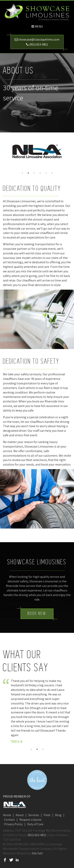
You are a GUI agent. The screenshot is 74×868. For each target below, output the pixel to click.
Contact (9, 820)
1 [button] (22, 173)
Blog (58, 815)
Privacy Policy (13, 824)
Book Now (37, 614)
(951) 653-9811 (39, 44)
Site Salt (37, 853)
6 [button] (52, 173)
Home (7, 815)
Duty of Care (35, 824)
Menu (39, 26)
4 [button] (40, 173)
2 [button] (28, 173)
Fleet (47, 815)
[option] (37, 151)
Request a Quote (30, 820)
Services (34, 815)
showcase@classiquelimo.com (39, 39)
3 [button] (34, 173)
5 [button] (46, 173)
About (20, 815)
